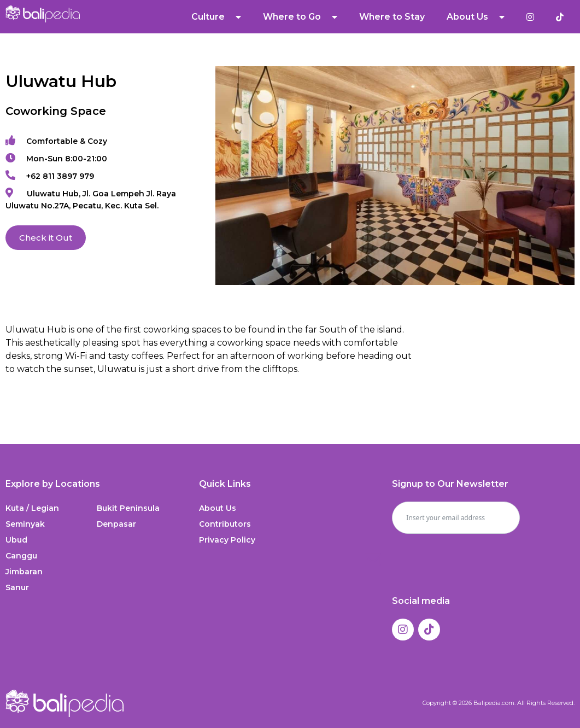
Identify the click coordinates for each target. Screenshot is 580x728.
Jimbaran (24, 572)
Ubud (16, 540)
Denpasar (116, 524)
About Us (476, 17)
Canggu (21, 556)
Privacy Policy (227, 540)
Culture (216, 17)
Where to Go (300, 17)
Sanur (17, 587)
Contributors (225, 524)
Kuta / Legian (32, 508)
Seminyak (25, 524)
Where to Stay (392, 17)
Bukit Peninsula (128, 508)
